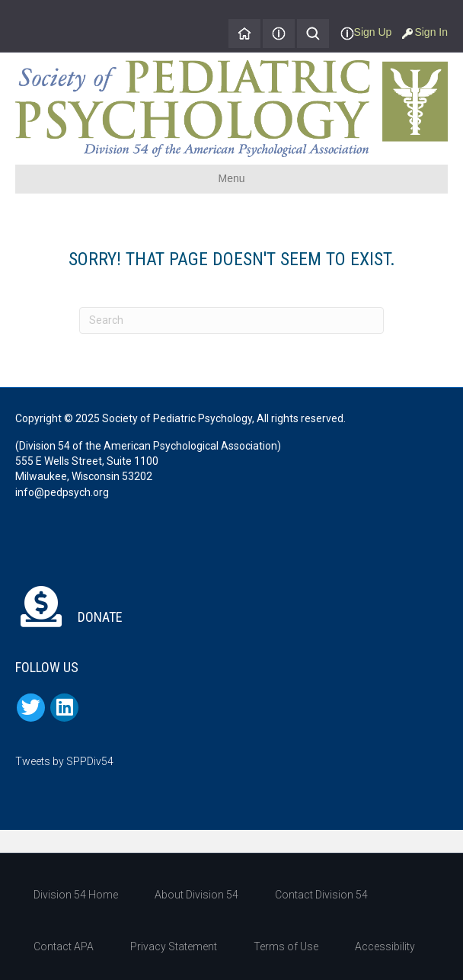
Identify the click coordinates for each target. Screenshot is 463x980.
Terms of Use (286, 946)
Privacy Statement (174, 946)
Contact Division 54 (321, 895)
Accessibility (385, 946)
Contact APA (64, 946)
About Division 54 (196, 895)
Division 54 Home (76, 895)
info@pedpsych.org (62, 492)
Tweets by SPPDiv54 (64, 761)
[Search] (231, 320)
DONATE (69, 617)
